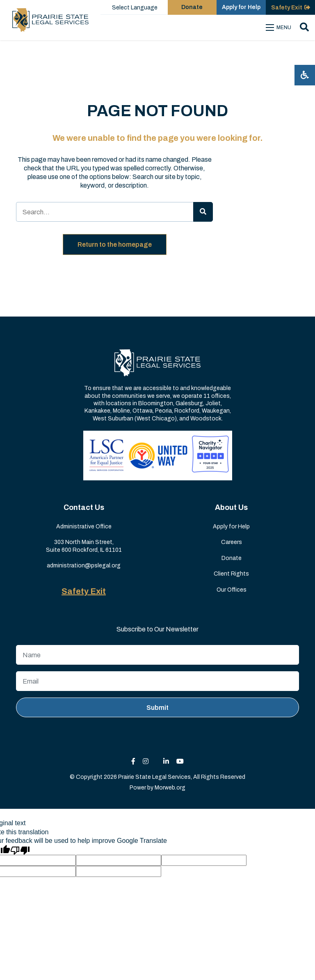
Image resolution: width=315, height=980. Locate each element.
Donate (232, 558)
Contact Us (84, 507)
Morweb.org (170, 788)
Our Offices (232, 590)
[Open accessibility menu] (305, 75)
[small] (133, 761)
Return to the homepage (115, 244)
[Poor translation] (20, 850)
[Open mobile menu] (280, 28)
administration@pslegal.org (84, 566)
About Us (231, 507)
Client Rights (231, 574)
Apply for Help (231, 527)
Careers (232, 542)
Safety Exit (84, 591)
